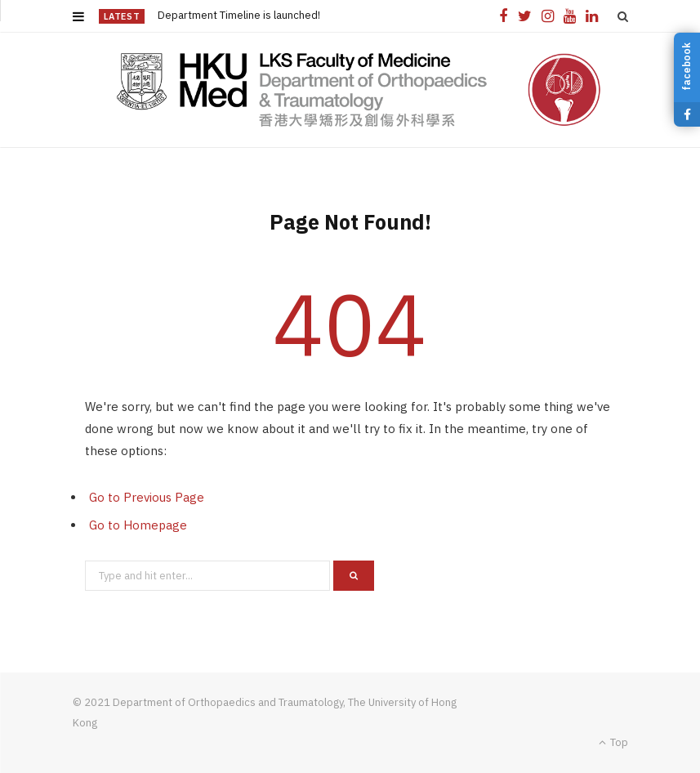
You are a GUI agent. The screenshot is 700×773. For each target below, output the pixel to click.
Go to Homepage (138, 525)
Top (613, 742)
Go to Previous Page (147, 497)
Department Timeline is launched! (239, 16)
